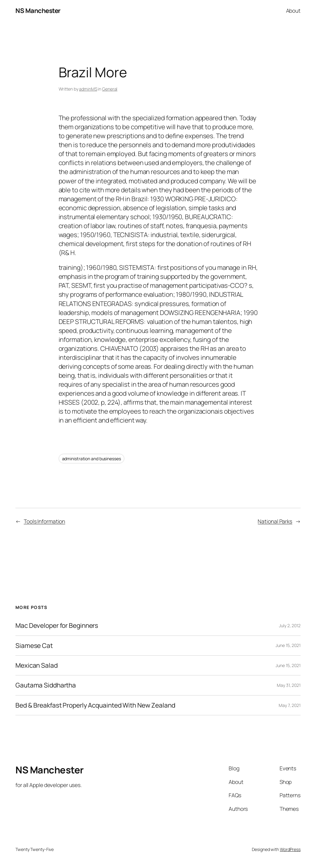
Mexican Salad (37, 665)
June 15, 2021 (288, 645)
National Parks (275, 521)
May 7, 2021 (290, 705)
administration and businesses (91, 459)
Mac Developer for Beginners (57, 625)
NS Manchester (38, 11)
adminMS (88, 89)
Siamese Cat (34, 646)
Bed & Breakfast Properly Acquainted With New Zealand (95, 705)
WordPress (290, 849)
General (110, 89)
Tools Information (44, 521)
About (293, 11)
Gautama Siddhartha (46, 685)
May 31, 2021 (289, 685)
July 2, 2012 (290, 625)
